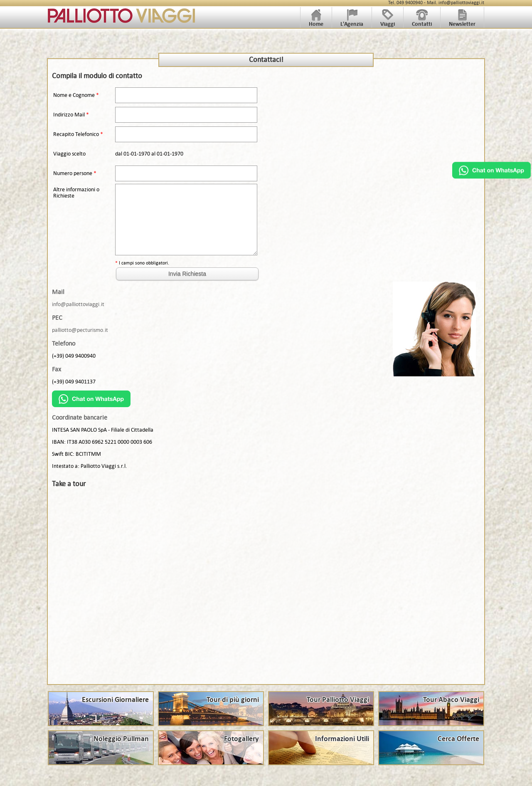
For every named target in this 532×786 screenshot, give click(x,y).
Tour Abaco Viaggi (451, 700)
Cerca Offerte (458, 739)
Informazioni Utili (342, 739)
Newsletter (462, 21)
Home (316, 21)
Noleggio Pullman (121, 739)
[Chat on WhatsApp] (491, 176)
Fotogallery (241, 739)
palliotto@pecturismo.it (80, 330)
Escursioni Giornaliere (115, 700)
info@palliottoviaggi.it (78, 304)
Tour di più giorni (233, 700)
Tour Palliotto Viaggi (338, 700)
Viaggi (388, 21)
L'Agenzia (352, 21)
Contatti (422, 21)
